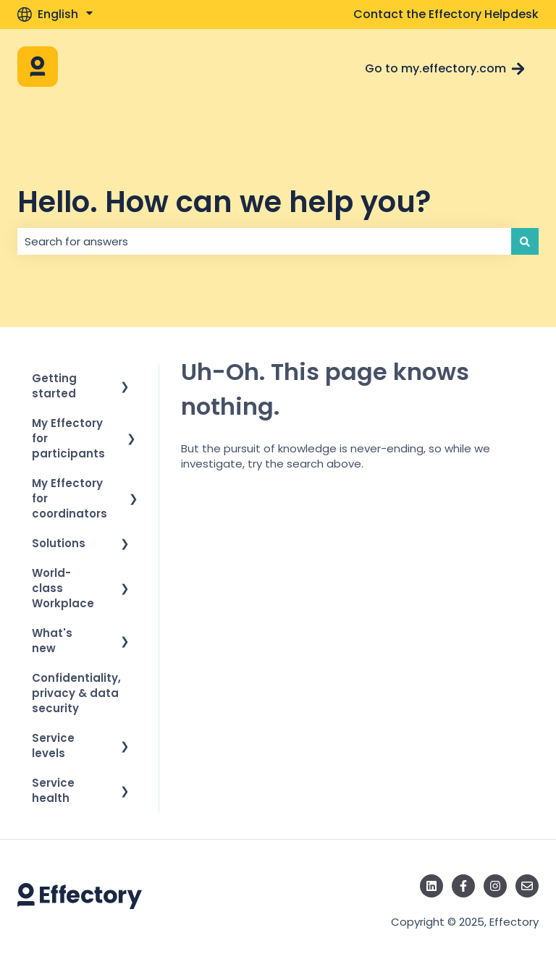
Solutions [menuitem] (59, 543)
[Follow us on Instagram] (495, 886)
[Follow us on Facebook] (463, 886)
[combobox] (264, 241)
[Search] (525, 241)
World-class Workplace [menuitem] (63, 588)
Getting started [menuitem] (54, 386)
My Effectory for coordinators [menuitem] (69, 498)
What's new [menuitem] (52, 641)
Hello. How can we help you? (224, 202)
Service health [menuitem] (53, 790)
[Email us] (527, 886)
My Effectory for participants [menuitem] (68, 438)
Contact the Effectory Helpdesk (446, 14)
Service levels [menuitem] (53, 745)
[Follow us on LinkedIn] (431, 886)
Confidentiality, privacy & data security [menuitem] (76, 693)
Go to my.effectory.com (445, 68)
